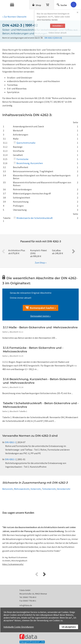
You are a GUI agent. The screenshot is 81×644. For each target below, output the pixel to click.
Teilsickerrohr (49, 489)
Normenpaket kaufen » (40, 308)
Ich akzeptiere (69, 627)
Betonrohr (8, 489)
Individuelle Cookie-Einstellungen (19, 627)
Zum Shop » (41, 263)
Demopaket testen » (40, 316)
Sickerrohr (36, 489)
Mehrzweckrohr (22, 489)
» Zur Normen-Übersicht (14, 17)
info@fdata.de (26, 605)
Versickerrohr (64, 489)
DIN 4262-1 (9, 442)
